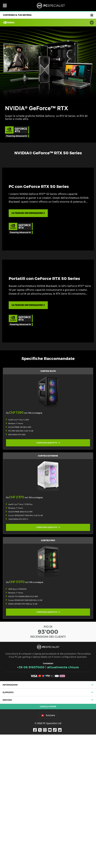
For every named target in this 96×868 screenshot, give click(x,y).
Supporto (8, 826)
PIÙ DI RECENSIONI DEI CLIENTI (48, 765)
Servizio (7, 834)
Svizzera (48, 849)
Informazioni (10, 818)
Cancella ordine (48, 840)
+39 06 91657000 (31, 801)
